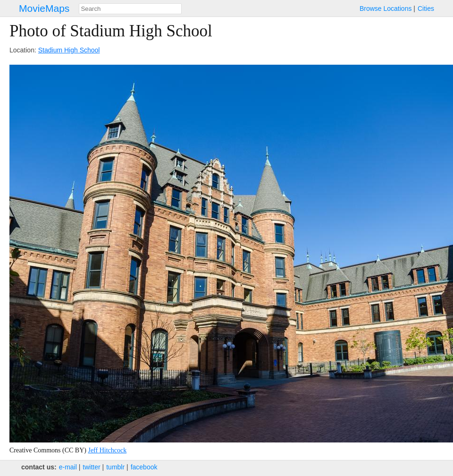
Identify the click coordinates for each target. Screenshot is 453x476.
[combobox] (130, 9)
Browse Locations (386, 8)
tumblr (115, 467)
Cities (426, 8)
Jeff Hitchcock (107, 450)
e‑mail (68, 467)
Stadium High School (69, 50)
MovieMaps (44, 8)
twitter (91, 467)
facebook (144, 467)
